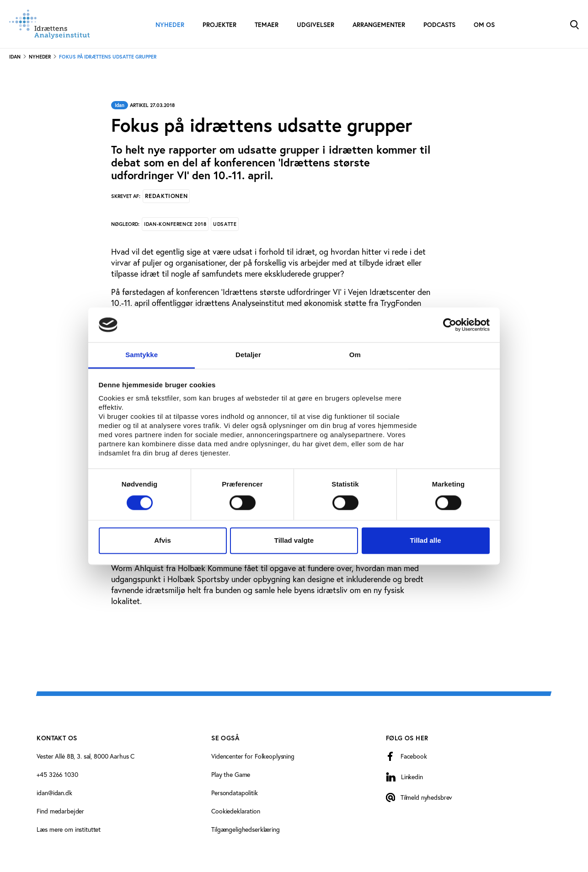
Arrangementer (379, 25)
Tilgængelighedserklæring (246, 829)
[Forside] (49, 24)
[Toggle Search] (574, 24)
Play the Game (231, 775)
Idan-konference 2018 (175, 224)
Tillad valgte (294, 541)
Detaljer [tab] (248, 355)
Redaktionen (166, 196)
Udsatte (225, 224)
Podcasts (439, 25)
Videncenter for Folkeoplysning (253, 756)
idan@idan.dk (54, 793)
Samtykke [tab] (142, 355)
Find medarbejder (60, 811)
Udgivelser (315, 25)
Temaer (267, 25)
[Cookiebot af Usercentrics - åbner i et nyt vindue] (450, 325)
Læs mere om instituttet (69, 829)
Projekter (219, 25)
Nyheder (170, 25)
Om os (484, 25)
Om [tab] (355, 355)
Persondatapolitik (235, 793)
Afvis (163, 541)
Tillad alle (425, 541)
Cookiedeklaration (236, 811)
